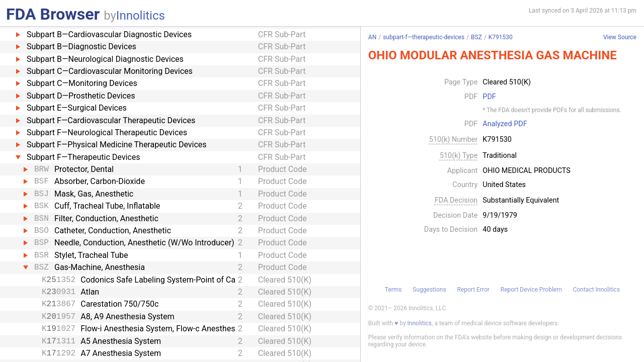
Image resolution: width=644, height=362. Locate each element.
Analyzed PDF (505, 124)
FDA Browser (53, 14)
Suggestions (429, 290)
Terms (393, 290)
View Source (620, 37)
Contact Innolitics (596, 290)
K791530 (501, 37)
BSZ (476, 37)
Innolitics (141, 16)
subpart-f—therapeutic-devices (424, 37)
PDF (489, 97)
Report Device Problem (531, 290)
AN (372, 37)
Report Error (473, 290)
